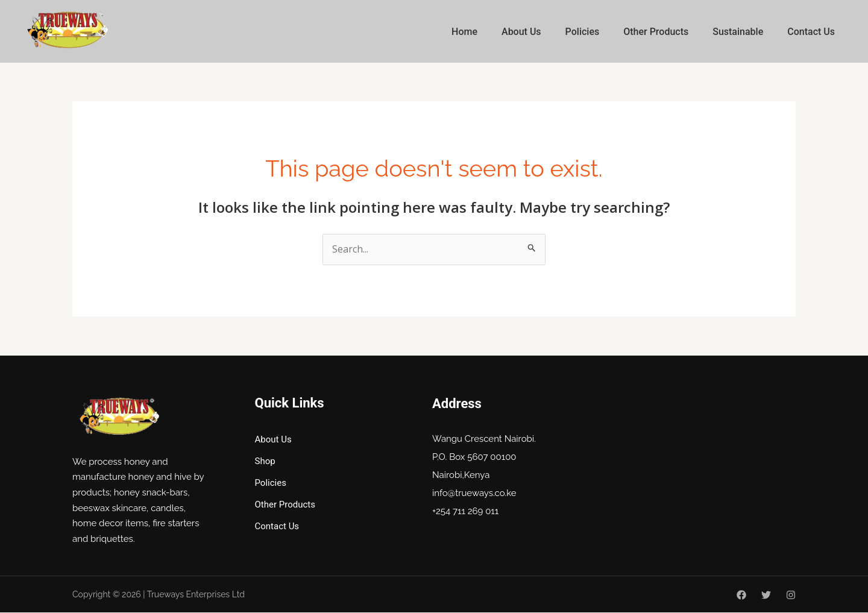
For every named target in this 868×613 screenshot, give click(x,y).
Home (464, 32)
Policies (583, 32)
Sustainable (738, 32)
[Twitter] (766, 596)
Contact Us (811, 32)
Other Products (656, 32)
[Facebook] (741, 596)
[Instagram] (791, 596)
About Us (521, 32)
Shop (265, 461)
